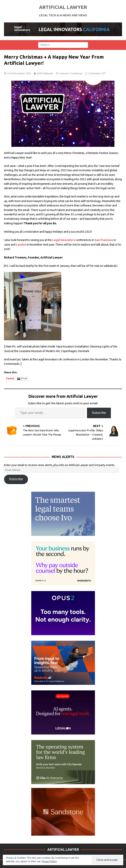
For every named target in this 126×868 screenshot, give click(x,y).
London (21, 245)
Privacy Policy (49, 861)
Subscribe (99, 413)
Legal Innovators (64, 240)
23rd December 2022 (19, 73)
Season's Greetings (71, 73)
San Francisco (104, 240)
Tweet (10, 378)
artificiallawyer (45, 73)
